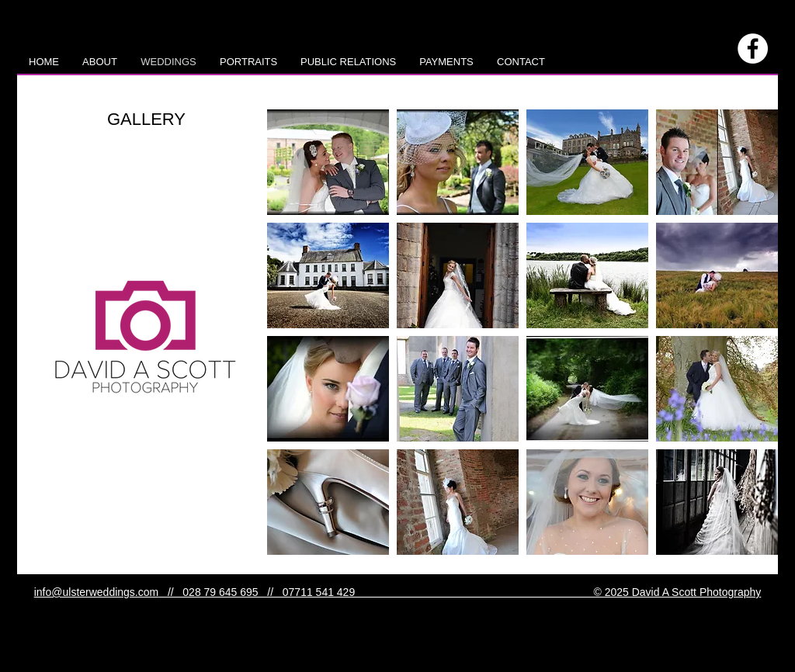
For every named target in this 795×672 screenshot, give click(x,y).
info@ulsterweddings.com (97, 592)
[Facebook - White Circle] (753, 48)
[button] (328, 162)
